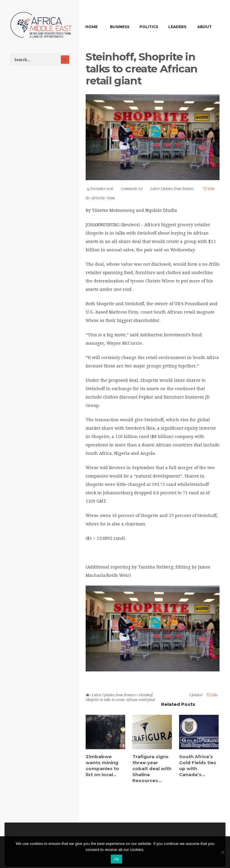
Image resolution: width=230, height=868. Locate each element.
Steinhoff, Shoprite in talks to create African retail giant (142, 69)
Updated (196, 695)
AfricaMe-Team (103, 198)
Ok (116, 859)
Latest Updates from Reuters (172, 189)
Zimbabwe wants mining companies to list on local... (102, 766)
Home (91, 27)
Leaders (177, 27)
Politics (149, 27)
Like (209, 189)
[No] (223, 852)
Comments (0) (132, 189)
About (205, 27)
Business (120, 27)
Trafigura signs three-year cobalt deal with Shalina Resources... (152, 769)
